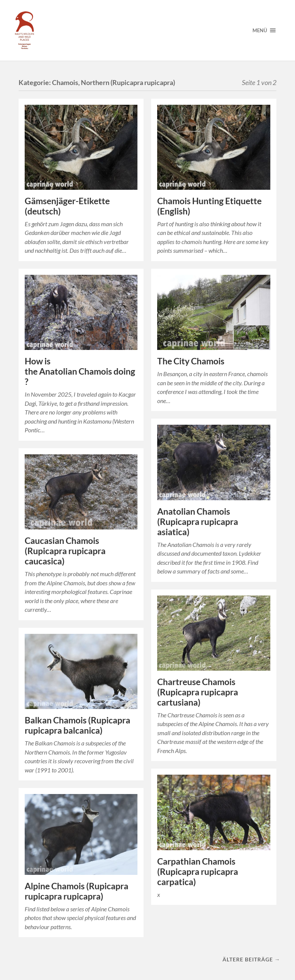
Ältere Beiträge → (251, 959)
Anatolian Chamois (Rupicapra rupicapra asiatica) (198, 522)
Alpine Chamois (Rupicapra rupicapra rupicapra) (77, 891)
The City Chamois (191, 361)
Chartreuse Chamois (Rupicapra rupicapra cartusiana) (198, 692)
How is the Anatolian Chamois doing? (80, 371)
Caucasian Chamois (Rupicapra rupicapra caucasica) (65, 551)
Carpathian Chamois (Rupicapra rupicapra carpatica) (198, 872)
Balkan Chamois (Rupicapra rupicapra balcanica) (77, 725)
